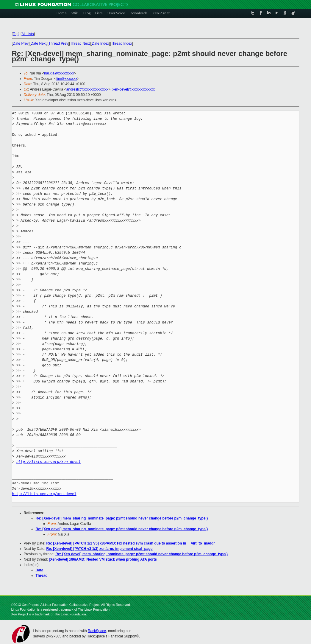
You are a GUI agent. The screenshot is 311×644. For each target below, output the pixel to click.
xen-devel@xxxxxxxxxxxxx (134, 89)
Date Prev (21, 43)
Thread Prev (58, 43)
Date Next (39, 43)
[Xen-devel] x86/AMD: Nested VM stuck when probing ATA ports (103, 559)
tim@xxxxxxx (67, 79)
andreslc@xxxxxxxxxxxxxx (87, 89)
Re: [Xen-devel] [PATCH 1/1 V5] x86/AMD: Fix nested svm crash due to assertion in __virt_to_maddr (131, 543)
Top (16, 34)
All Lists (28, 34)
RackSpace (97, 631)
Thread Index (122, 43)
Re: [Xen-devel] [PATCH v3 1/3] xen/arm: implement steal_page (100, 549)
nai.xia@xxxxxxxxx (59, 73)
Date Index (100, 43)
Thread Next (80, 43)
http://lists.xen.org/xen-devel (49, 462)
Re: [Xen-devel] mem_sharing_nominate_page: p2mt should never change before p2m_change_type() (122, 518)
